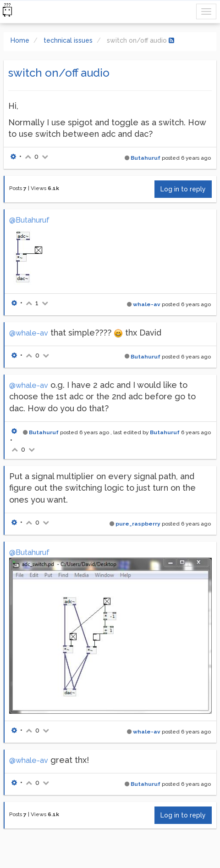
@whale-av (29, 333)
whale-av (147, 304)
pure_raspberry (138, 524)
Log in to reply (183, 189)
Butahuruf (146, 158)
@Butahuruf (29, 220)
